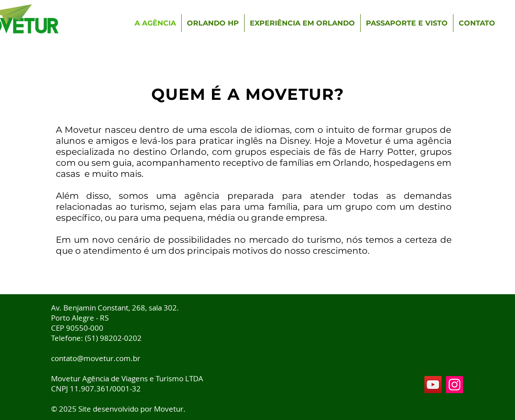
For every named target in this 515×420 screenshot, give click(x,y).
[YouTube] (433, 385)
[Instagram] (455, 385)
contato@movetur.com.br (96, 358)
